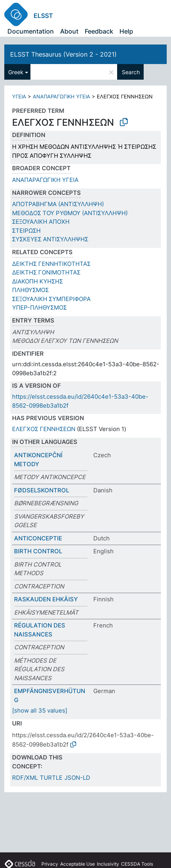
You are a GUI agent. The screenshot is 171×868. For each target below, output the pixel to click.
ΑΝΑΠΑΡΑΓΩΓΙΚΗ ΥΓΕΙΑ (61, 96)
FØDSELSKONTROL (42, 490)
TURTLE (51, 778)
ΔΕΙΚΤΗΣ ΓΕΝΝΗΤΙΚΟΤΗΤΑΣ (51, 264)
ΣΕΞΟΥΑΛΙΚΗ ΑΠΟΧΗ (41, 222)
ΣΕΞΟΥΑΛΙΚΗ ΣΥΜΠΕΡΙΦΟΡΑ (51, 299)
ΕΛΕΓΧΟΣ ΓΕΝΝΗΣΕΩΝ (44, 429)
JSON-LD (77, 778)
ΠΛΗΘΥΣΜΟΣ (30, 290)
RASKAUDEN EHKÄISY (46, 599)
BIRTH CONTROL (38, 551)
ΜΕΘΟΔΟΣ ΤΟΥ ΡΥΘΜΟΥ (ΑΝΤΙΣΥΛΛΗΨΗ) (70, 213)
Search (131, 72)
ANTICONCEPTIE (38, 538)
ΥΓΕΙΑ (19, 96)
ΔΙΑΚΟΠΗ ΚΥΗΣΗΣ (37, 281)
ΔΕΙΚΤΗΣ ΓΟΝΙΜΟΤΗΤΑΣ (46, 272)
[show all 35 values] (40, 710)
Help (126, 31)
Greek (16, 72)
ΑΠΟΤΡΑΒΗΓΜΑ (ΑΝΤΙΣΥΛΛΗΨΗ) (58, 204)
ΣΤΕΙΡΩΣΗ (26, 231)
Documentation (31, 31)
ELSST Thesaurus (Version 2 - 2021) (63, 54)
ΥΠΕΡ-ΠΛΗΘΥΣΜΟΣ (39, 307)
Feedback (99, 31)
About (69, 31)
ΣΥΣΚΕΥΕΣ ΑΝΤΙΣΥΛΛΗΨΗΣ (50, 239)
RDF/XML (25, 778)
